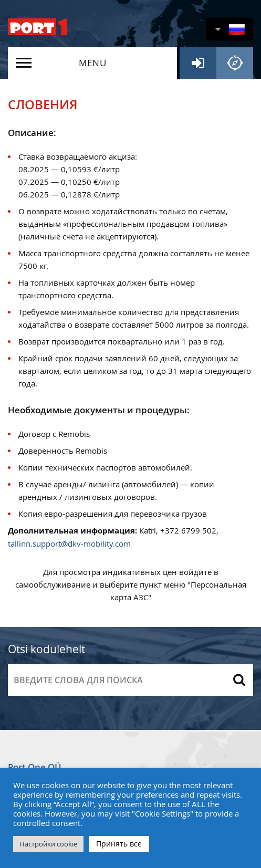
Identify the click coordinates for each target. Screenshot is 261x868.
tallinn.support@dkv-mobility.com (69, 543)
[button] (229, 29)
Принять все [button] (119, 844)
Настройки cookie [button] (48, 844)
